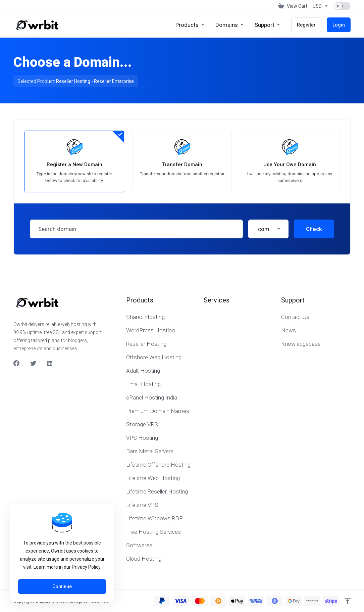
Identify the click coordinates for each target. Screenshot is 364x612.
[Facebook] (16, 364)
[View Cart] (293, 6)
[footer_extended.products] (190, 25)
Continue (62, 586)
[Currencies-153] (321, 6)
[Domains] (230, 25)
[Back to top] (348, 601)
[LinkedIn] (50, 364)
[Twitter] (33, 364)
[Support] (268, 25)
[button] (268, 229)
